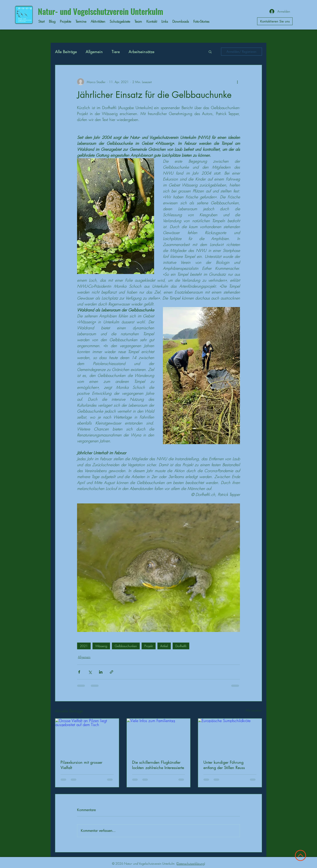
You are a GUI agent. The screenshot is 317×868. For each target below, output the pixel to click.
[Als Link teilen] (112, 672)
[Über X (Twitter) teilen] (90, 672)
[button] (210, 52)
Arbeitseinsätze (141, 52)
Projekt (149, 646)
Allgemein (94, 52)
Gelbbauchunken (126, 646)
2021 (84, 646)
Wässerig (101, 646)
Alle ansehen (254, 710)
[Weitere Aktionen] (237, 82)
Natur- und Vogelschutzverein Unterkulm (101, 11)
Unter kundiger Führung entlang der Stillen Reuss (224, 765)
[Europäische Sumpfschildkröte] (230, 736)
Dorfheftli (181, 646)
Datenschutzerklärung (191, 863)
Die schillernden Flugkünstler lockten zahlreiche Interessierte (158, 765)
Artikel (164, 646)
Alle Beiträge (66, 52)
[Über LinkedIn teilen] (101, 672)
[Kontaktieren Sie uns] (275, 21)
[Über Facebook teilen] (79, 672)
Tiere (116, 52)
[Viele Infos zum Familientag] (159, 736)
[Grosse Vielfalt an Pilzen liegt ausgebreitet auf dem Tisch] (87, 736)
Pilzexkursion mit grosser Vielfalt (81, 765)
